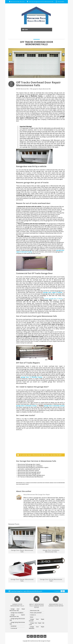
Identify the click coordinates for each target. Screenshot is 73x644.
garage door (36, 89)
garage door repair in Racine (53, 292)
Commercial (14, 628)
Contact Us (57, 591)
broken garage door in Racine (54, 299)
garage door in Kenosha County (31, 377)
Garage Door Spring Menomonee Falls (51, 580)
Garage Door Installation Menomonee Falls (51, 551)
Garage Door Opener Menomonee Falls (22, 580)
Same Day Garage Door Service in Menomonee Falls (41, 2)
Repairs (41, 89)
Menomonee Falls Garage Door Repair (41, 641)
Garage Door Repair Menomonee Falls (22, 551)
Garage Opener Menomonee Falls (17, 616)
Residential (14, 626)
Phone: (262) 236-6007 (36, 613)
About (32, 617)
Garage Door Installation (17, 613)
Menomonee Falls (25, 89)
